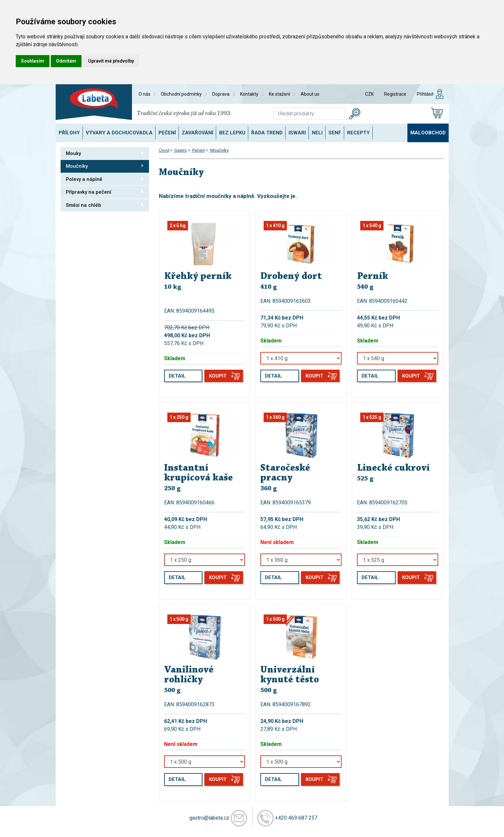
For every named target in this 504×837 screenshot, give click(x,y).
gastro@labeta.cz (209, 818)
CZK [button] (369, 94)
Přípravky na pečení (105, 192)
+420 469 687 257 (296, 818)
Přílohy (69, 133)
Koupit (218, 376)
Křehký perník (198, 277)
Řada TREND (267, 133)
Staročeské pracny (285, 473)
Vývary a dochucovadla (119, 133)
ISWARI (297, 133)
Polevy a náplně (105, 179)
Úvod (164, 150)
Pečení (167, 133)
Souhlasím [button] (33, 61)
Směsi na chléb (105, 205)
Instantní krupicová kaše (198, 473)
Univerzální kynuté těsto (290, 675)
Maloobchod (428, 133)
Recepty (358, 133)
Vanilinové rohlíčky (189, 675)
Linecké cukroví (393, 468)
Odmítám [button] (66, 61)
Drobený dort (291, 277)
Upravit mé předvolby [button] (111, 61)
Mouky (105, 153)
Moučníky (105, 166)
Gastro (180, 150)
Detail (177, 376)
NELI (317, 133)
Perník (373, 277)
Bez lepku (232, 133)
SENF (335, 133)
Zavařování (197, 133)
